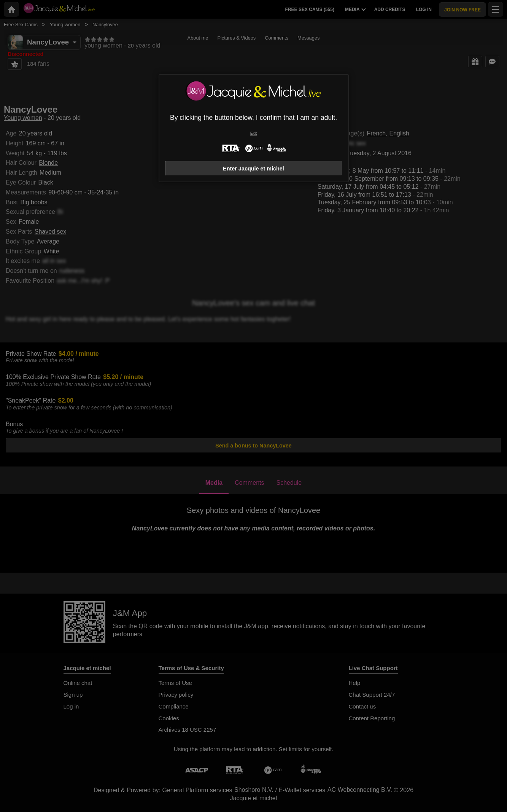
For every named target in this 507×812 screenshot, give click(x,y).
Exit (253, 133)
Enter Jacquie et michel (253, 169)
